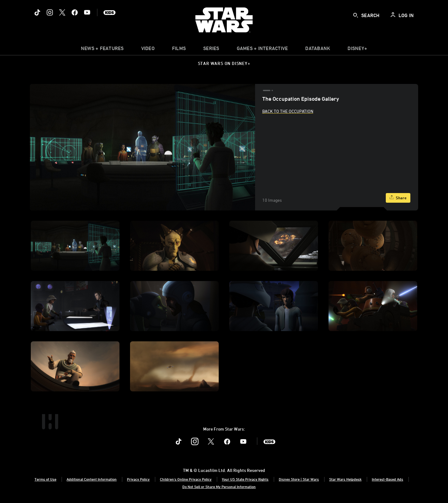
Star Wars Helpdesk (345, 479)
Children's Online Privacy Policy (186, 479)
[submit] (356, 15)
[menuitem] (148, 50)
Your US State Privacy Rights (245, 479)
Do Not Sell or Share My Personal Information (219, 487)
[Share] (398, 198)
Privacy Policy (138, 479)
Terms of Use (45, 479)
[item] (102, 50)
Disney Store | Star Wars (299, 479)
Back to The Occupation (288, 111)
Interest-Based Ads (387, 479)
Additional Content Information (92, 479)
